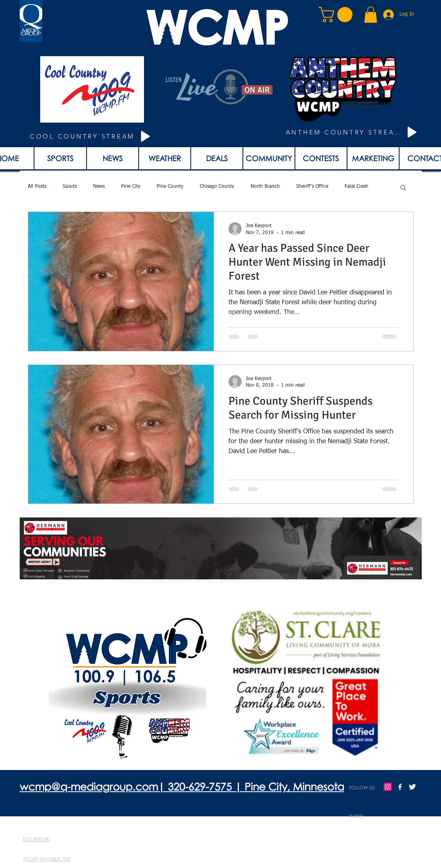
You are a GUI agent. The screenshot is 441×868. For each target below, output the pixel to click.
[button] (337, 15)
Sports (70, 187)
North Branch (265, 187)
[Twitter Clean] (412, 787)
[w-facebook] (400, 787)
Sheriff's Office (312, 187)
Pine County (170, 187)
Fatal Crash (356, 187)
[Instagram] (388, 787)
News (99, 187)
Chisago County (217, 187)
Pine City (131, 187)
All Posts (37, 187)
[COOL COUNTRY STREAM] (92, 136)
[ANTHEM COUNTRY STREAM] (353, 132)
